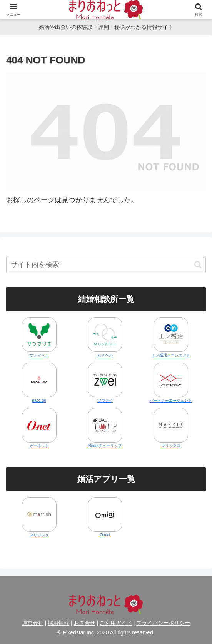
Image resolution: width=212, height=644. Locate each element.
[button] (198, 265)
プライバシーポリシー (163, 623)
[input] (106, 265)
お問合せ (85, 623)
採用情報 (58, 623)
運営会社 (33, 623)
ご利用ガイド (116, 623)
